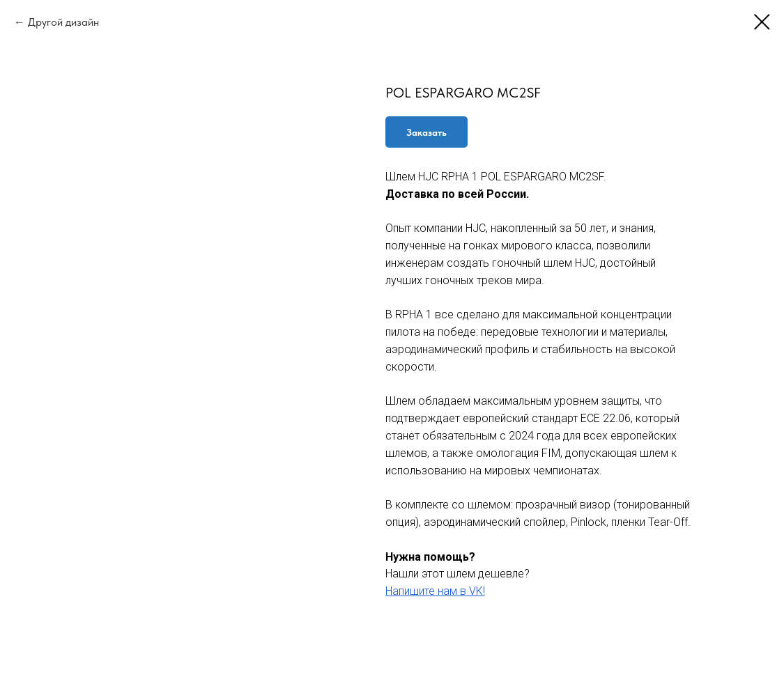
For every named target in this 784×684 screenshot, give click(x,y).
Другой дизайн (63, 22)
